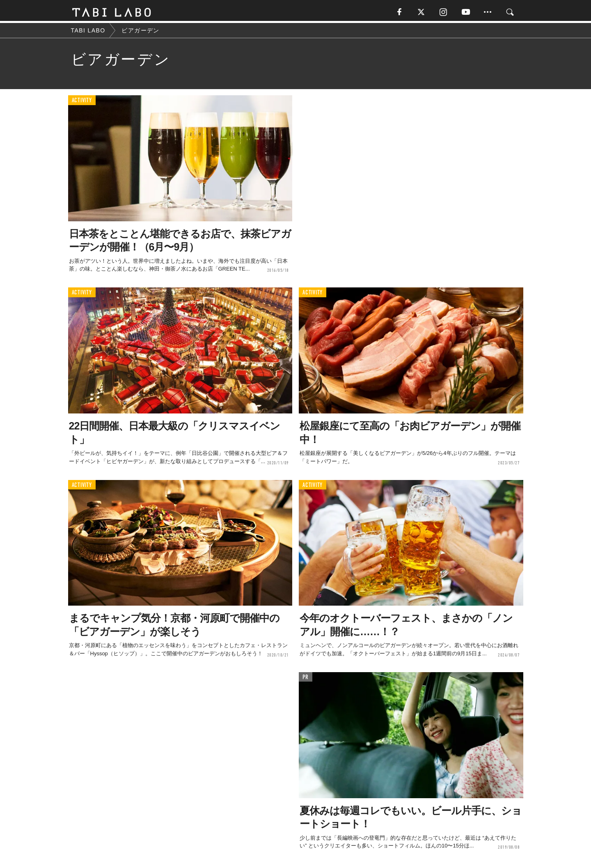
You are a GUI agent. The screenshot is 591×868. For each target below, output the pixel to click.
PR (306, 679)
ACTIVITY (82, 102)
